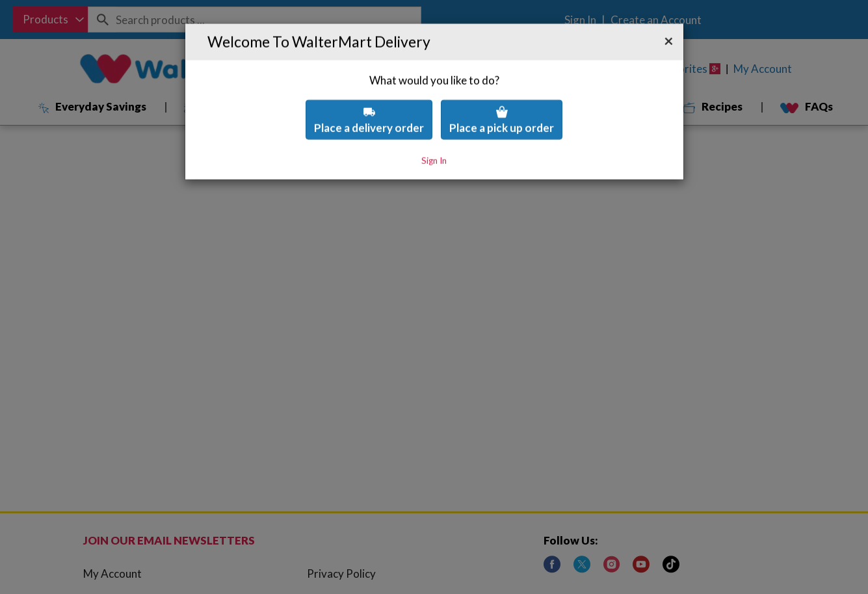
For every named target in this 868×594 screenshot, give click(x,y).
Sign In (434, 128)
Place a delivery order (369, 87)
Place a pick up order (502, 87)
